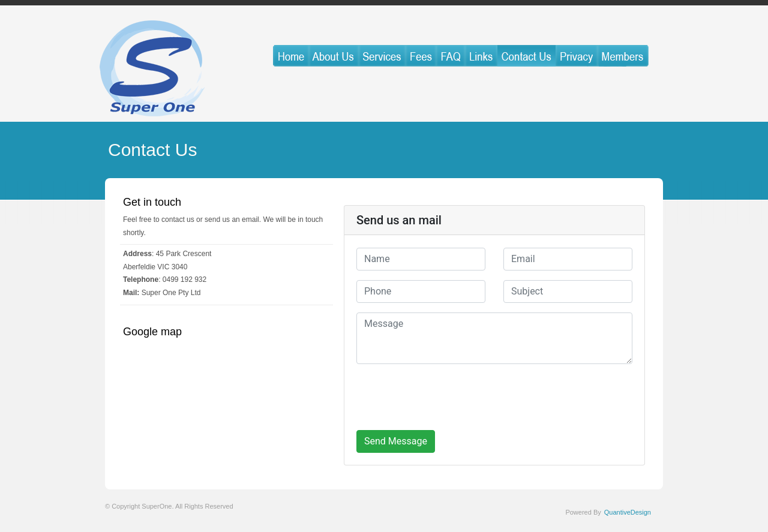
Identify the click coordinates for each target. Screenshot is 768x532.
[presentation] (448, 397)
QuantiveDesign (628, 512)
